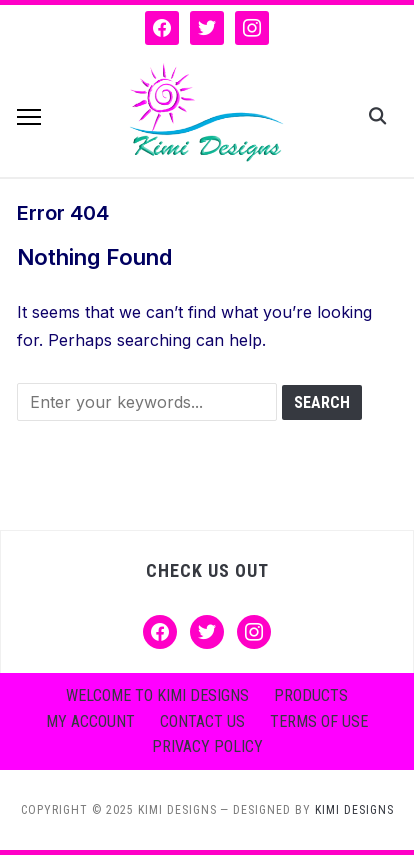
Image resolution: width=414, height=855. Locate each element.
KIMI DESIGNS (354, 810)
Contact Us (202, 721)
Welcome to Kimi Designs (157, 695)
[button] (29, 117)
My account (90, 721)
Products (311, 695)
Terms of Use (319, 721)
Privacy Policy (207, 746)
